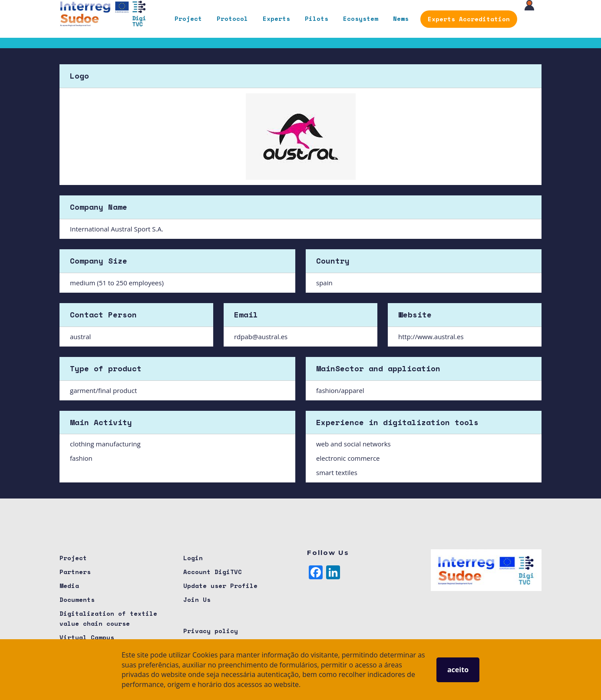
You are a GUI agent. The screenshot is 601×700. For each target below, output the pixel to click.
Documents (77, 599)
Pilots (317, 18)
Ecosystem (361, 18)
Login (193, 558)
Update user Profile (220, 586)
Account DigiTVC (213, 572)
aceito (458, 670)
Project (188, 18)
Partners (75, 572)
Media (69, 586)
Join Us (197, 599)
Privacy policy (211, 631)
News (401, 18)
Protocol (232, 18)
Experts (276, 18)
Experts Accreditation (469, 19)
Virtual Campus (87, 637)
